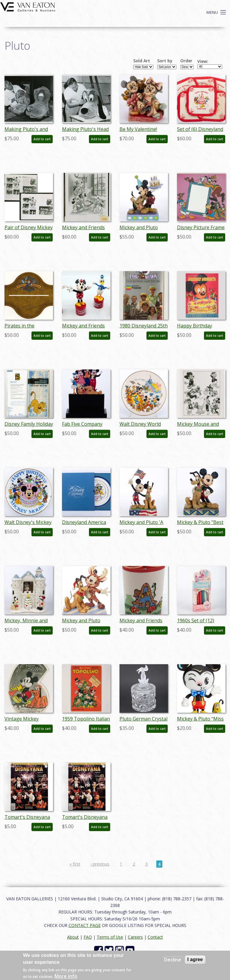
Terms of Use (110, 937)
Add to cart (42, 139)
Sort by (165, 61)
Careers (135, 937)
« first (75, 864)
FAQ (88, 937)
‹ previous (100, 864)
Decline (173, 960)
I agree (195, 959)
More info (66, 976)
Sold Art (142, 61)
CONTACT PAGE (85, 925)
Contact (155, 937)
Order (186, 61)
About (73, 937)
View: (203, 61)
